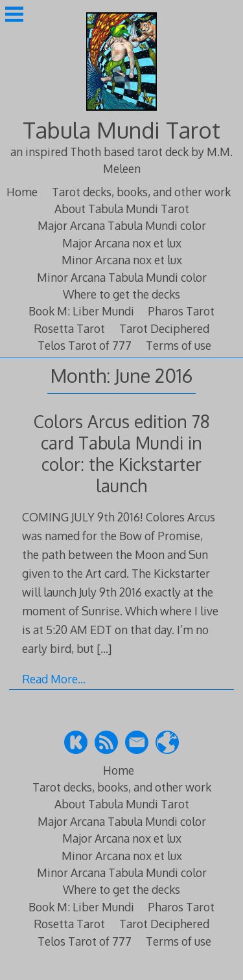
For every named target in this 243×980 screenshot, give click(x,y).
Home (22, 192)
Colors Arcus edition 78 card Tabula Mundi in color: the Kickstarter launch (122, 453)
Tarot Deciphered (164, 328)
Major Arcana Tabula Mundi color (122, 225)
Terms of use (179, 345)
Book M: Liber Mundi (81, 311)
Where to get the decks (121, 294)
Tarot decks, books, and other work (141, 192)
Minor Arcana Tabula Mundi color (122, 277)
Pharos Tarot (181, 311)
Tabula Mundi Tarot (121, 130)
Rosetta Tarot (69, 328)
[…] (104, 648)
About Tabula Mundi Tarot (122, 209)
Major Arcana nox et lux (122, 243)
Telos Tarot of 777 (85, 345)
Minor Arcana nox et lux (122, 260)
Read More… (54, 679)
